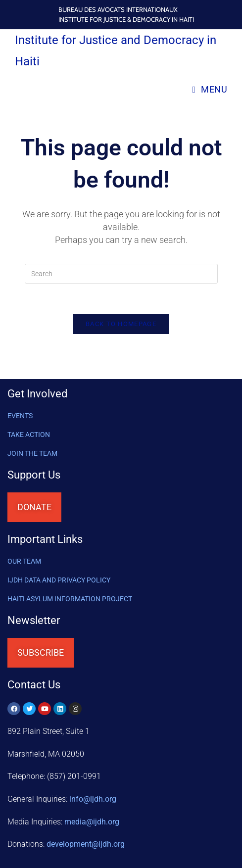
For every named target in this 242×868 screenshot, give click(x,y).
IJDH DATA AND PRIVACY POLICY (59, 580)
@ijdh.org (86, 844)
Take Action (29, 434)
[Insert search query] (121, 274)
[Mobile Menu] (210, 89)
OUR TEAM (24, 561)
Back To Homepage (121, 324)
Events (20, 416)
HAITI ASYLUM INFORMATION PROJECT (70, 599)
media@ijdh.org (92, 822)
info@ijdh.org (93, 799)
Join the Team (32, 453)
